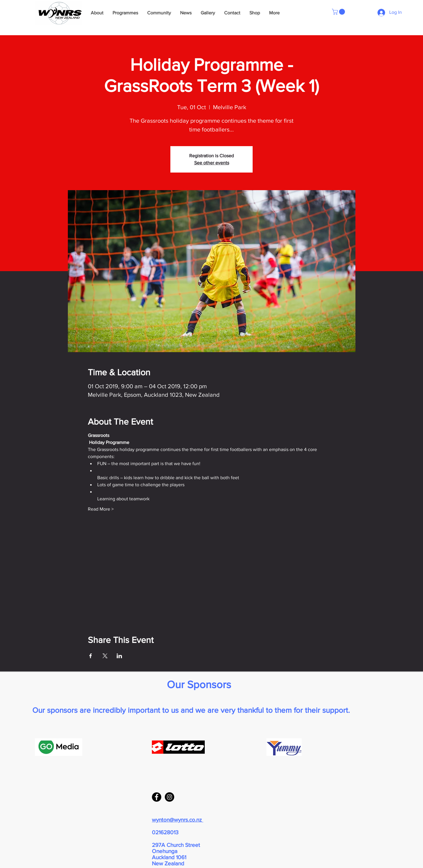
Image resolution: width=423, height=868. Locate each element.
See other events (212, 163)
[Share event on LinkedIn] (119, 656)
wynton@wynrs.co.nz (178, 820)
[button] (339, 12)
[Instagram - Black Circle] (169, 797)
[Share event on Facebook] (91, 656)
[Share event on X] (105, 656)
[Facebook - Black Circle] (157, 797)
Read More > (101, 509)
